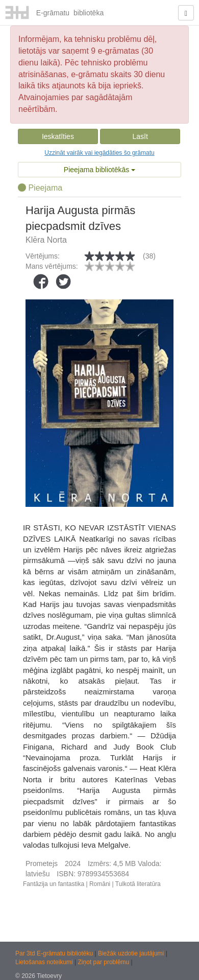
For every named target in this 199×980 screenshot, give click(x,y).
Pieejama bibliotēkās (99, 170)
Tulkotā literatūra (138, 884)
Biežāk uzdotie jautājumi (132, 953)
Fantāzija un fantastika (54, 884)
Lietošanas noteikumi (45, 962)
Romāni (100, 884)
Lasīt (140, 136)
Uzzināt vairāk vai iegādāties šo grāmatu (99, 153)
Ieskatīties (58, 136)
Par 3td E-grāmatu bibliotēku (55, 953)
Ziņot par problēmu (104, 962)
